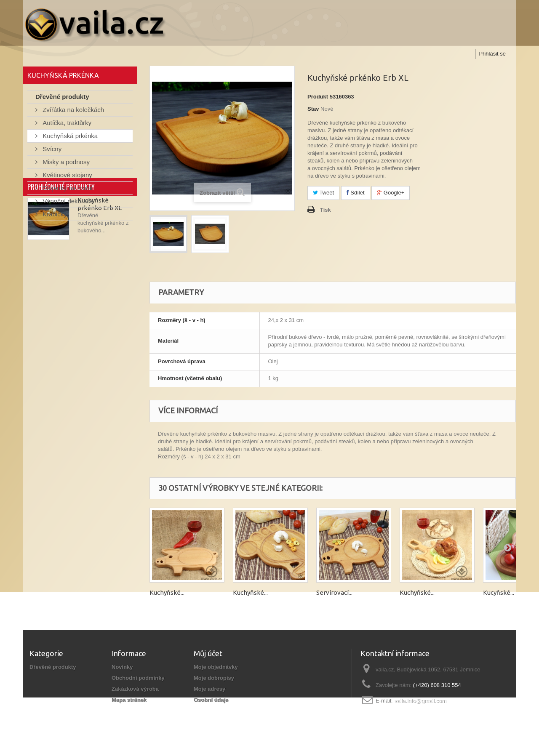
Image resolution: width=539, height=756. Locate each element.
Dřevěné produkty (62, 99)
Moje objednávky (216, 667)
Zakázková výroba (135, 689)
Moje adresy (209, 689)
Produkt (318, 97)
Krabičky (54, 216)
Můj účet (208, 653)
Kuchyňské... (167, 592)
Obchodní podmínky (138, 678)
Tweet (323, 193)
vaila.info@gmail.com (420, 701)
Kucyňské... (499, 592)
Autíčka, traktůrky (66, 125)
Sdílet (356, 193)
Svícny (51, 151)
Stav (313, 109)
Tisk (326, 210)
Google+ (391, 193)
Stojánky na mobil (67, 190)
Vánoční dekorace (67, 203)
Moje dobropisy (214, 678)
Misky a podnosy (65, 164)
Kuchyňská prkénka (69, 138)
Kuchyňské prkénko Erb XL (100, 272)
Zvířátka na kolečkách (72, 112)
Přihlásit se (492, 54)
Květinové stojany (67, 177)
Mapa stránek (129, 700)
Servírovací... (334, 592)
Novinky (122, 667)
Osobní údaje (211, 700)
